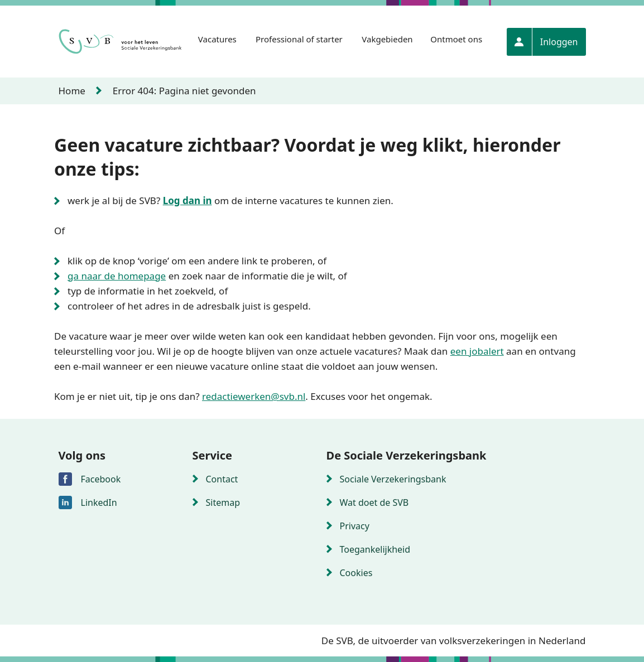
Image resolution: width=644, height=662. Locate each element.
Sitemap (223, 502)
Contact (222, 479)
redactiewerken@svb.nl (254, 396)
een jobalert (477, 351)
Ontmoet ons (456, 39)
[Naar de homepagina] (121, 42)
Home (72, 91)
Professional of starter (299, 39)
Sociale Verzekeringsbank (393, 479)
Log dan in (188, 200)
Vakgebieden (387, 39)
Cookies (356, 573)
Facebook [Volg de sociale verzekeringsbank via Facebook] (101, 479)
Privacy (355, 526)
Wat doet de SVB (374, 502)
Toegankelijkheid (375, 549)
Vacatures (217, 39)
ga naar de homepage (117, 276)
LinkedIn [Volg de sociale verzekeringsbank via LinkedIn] (99, 502)
